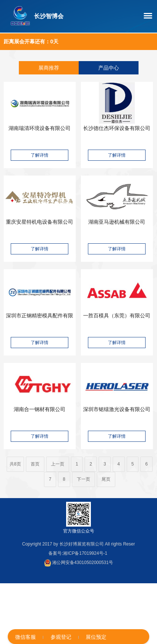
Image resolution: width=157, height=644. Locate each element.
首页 (35, 464)
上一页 (58, 464)
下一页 (83, 479)
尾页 (106, 479)
